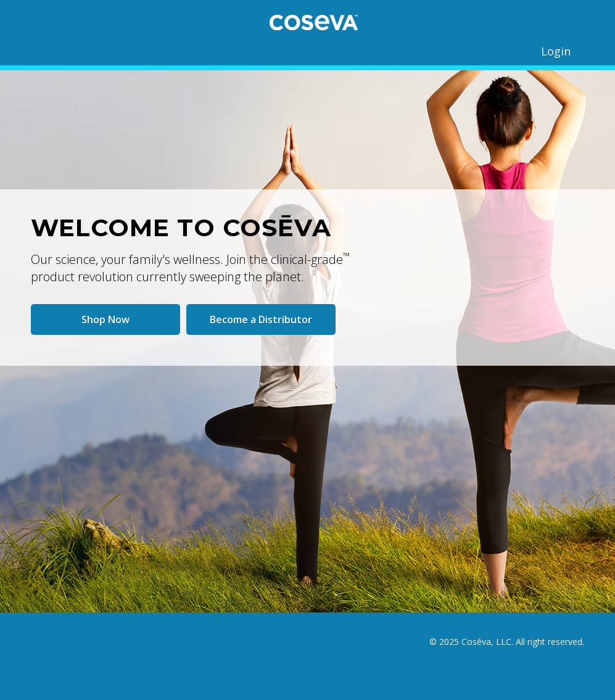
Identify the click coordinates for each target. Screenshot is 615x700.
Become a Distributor (261, 319)
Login (556, 51)
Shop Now (105, 319)
